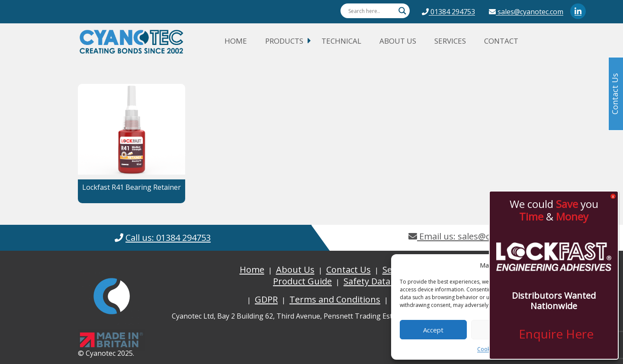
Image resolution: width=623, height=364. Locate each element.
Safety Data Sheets (382, 281)
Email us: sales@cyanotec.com (475, 236)
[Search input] (371, 11)
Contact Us (348, 270)
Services (450, 41)
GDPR (266, 299)
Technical (341, 41)
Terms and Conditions (335, 299)
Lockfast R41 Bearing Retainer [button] (132, 187)
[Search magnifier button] (402, 11)
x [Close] (613, 196)
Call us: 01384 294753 (168, 238)
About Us (398, 41)
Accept (433, 330)
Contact (501, 41)
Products (284, 41)
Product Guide (302, 281)
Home (236, 41)
